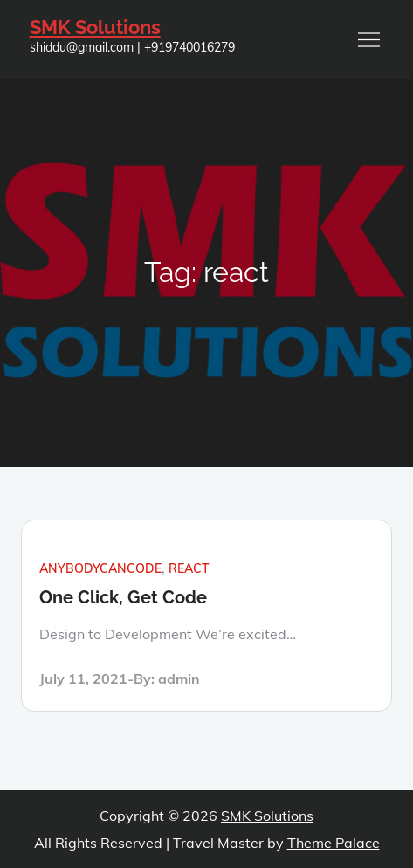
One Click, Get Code (123, 597)
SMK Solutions (95, 27)
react (189, 568)
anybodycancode (100, 568)
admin (179, 679)
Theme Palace (334, 843)
